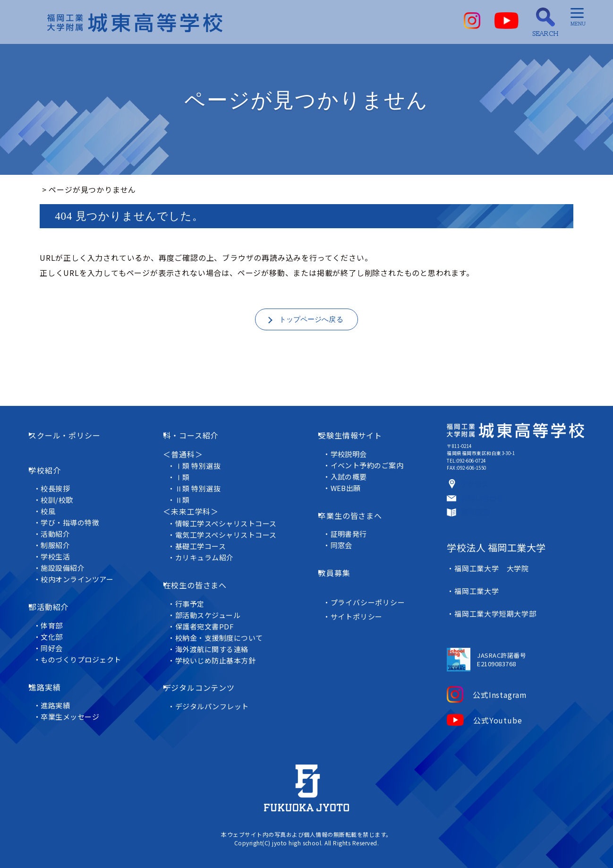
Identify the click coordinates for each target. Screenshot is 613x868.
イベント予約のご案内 (371, 470)
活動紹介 (63, 526)
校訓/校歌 (64, 492)
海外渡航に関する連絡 (217, 640)
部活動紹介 (60, 592)
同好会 (59, 626)
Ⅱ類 (187, 505)
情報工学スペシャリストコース (232, 528)
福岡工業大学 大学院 (488, 603)
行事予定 (195, 595)
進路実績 (56, 659)
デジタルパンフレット (217, 684)
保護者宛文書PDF (210, 618)
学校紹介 (56, 468)
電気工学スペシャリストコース (232, 539)
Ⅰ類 (187, 482)
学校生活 (63, 548)
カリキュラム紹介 (210, 562)
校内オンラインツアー (85, 571)
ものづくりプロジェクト (89, 638)
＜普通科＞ (185, 459)
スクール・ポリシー (76, 447)
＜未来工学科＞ (193, 516)
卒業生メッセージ (77, 682)
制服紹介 (63, 537)
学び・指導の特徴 (77, 514)
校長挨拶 (63, 480)
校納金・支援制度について (225, 629)
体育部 (59, 604)
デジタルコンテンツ (208, 673)
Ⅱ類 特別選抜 (203, 494)
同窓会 (345, 537)
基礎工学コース (206, 551)
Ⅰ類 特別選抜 (203, 471)
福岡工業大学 (473, 614)
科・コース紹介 (200, 447)
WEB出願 (349, 493)
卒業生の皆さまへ (358, 514)
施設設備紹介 (70, 560)
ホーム (51, 189)
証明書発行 (352, 526)
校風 (55, 503)
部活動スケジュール (213, 606)
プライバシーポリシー (371, 580)
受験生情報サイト (358, 447)
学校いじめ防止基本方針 (221, 652)
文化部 (59, 615)
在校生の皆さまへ (204, 583)
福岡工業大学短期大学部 (492, 625)
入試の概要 (352, 481)
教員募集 (342, 558)
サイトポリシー (360, 595)
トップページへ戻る (311, 321)
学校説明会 (352, 459)
